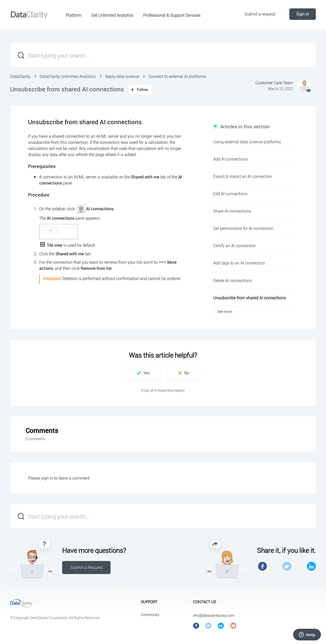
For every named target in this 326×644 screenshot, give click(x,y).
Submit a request (260, 14)
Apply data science (122, 76)
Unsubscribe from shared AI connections (249, 298)
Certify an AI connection (234, 246)
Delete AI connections (233, 281)
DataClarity (20, 76)
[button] (143, 373)
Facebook (262, 566)
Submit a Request (86, 567)
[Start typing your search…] (163, 55)
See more (225, 311)
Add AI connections (230, 159)
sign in (47, 478)
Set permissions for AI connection (243, 228)
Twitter (287, 566)
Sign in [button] (303, 14)
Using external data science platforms (247, 142)
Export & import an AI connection (243, 176)
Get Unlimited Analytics (112, 15)
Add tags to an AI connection (239, 263)
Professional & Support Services (172, 15)
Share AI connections (232, 211)
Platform (73, 15)
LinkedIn (311, 566)
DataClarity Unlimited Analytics (68, 76)
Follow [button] (143, 89)
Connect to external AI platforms (177, 76)
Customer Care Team (274, 83)
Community (150, 615)
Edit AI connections (230, 194)
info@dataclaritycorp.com (214, 615)
